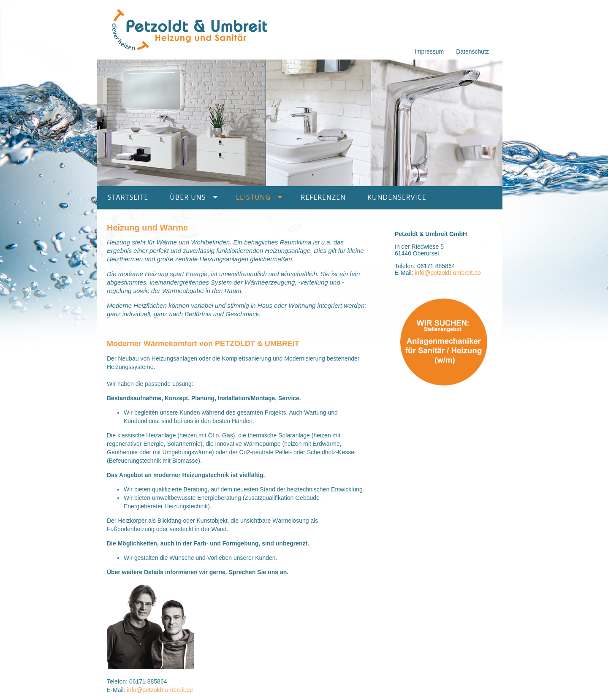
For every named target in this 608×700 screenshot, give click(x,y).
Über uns (188, 197)
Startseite (128, 197)
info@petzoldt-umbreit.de (160, 690)
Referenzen (323, 197)
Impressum (429, 52)
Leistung (254, 197)
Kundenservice (397, 197)
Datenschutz (472, 52)
